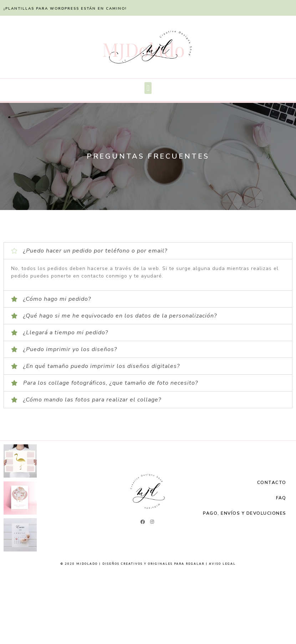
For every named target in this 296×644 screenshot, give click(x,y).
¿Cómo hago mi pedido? (57, 299)
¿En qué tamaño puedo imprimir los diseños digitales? (101, 366)
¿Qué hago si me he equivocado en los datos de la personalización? (120, 316)
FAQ (281, 498)
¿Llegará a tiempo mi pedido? (66, 333)
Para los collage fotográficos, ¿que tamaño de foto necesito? (111, 383)
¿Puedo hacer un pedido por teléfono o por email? (95, 251)
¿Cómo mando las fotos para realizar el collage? (92, 400)
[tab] (148, 251)
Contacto (272, 483)
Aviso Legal (222, 564)
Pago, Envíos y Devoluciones (245, 513)
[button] (148, 88)
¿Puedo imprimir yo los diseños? (70, 349)
